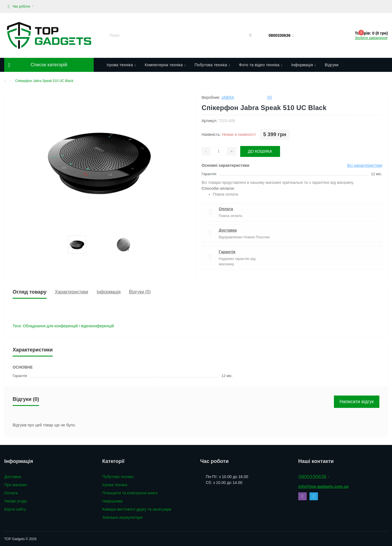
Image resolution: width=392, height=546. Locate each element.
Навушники (112, 501)
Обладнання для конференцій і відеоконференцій (68, 325)
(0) (270, 97)
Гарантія (227, 251)
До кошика (261, 151)
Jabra (228, 97)
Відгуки (332, 65)
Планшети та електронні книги (130, 492)
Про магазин (16, 484)
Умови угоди (15, 501)
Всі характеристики (365, 165)
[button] (20, 6)
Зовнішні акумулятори (122, 517)
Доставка (228, 230)
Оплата (226, 208)
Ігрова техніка (121, 65)
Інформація (304, 65)
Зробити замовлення (371, 38)
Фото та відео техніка (261, 65)
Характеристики (72, 291)
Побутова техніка (212, 65)
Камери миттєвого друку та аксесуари (137, 509)
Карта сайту (15, 509)
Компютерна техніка (165, 65)
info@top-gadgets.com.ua (323, 486)
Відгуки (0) (140, 291)
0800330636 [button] (314, 476)
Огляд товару (30, 291)
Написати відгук (357, 401)
